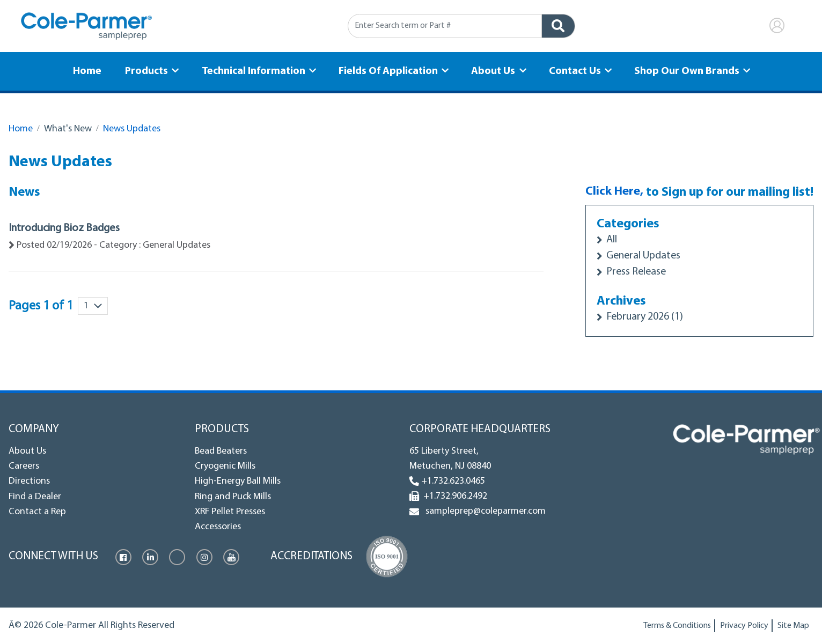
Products (151, 70)
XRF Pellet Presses (230, 512)
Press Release (635, 272)
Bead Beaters (221, 451)
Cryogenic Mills (225, 466)
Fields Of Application (389, 70)
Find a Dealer (35, 497)
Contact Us (571, 70)
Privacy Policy (744, 626)
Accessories (218, 527)
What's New (68, 129)
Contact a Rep (37, 512)
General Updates (644, 256)
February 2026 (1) (645, 317)
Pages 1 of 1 (41, 306)
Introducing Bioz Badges (67, 229)
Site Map (793, 626)
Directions (29, 482)
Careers (24, 466)
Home (94, 70)
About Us (492, 70)
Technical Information (256, 70)
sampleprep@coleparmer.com (483, 511)
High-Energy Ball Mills (238, 482)
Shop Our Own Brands (681, 70)
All (610, 240)
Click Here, (613, 193)
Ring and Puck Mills (233, 497)
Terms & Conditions (677, 626)
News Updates (132, 129)
